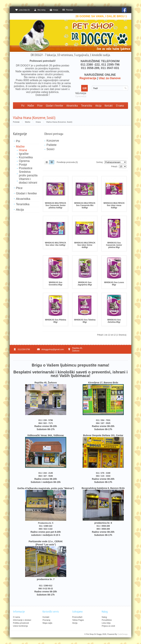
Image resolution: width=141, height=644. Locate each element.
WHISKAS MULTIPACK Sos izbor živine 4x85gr (85, 245)
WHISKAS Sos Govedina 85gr (55, 284)
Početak (16, 122)
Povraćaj (46, 620)
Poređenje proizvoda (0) (67, 162)
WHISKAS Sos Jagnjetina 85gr (85, 284)
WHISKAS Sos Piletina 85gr (56, 321)
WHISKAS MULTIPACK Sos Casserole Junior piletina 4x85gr (56, 205)
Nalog (104, 617)
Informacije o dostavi (22, 620)
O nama (120, 105)
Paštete (52, 145)
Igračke (24, 154)
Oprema (24, 161)
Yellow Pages (78, 620)
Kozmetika (26, 157)
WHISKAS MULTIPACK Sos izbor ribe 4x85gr (56, 244)
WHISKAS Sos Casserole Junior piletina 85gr (114, 245)
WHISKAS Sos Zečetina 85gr (114, 321)
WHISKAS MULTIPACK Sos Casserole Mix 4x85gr (85, 205)
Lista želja (106, 623)
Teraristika (87, 105)
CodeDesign (123, 634)
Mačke (31, 105)
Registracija (88, 78)
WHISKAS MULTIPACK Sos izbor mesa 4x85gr (114, 205)
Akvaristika (72, 105)
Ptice (40, 105)
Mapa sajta (47, 623)
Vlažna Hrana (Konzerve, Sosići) (59, 122)
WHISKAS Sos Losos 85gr (114, 284)
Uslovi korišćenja (20, 626)
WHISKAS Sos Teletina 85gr (85, 321)
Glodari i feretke (54, 105)
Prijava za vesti (108, 626)
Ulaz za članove (110, 78)
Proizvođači (77, 617)
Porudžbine (107, 620)
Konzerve (53, 141)
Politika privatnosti (21, 623)
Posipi (23, 165)
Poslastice (26, 168)
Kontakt (109, 105)
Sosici (50, 149)
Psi (23, 105)
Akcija (98, 105)
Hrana (38, 122)
